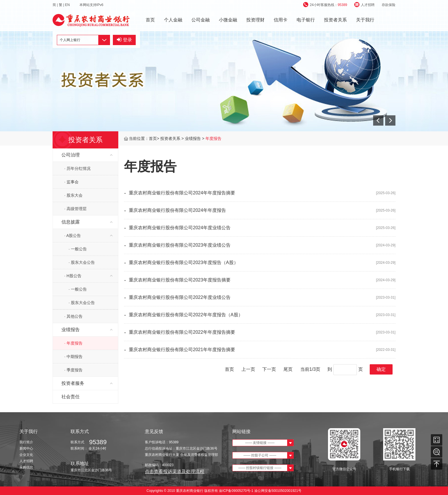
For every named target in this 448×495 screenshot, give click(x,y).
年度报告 (213, 138)
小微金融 (228, 20)
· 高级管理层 (75, 209)
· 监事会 (71, 182)
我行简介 (26, 442)
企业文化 (26, 455)
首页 (150, 20)
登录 (124, 40)
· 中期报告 (73, 357)
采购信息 (26, 467)
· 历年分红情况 (77, 168)
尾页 (288, 369)
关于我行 (365, 20)
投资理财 (255, 20)
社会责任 (71, 397)
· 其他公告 (73, 316)
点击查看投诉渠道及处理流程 (175, 471)
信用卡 (281, 20)
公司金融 (201, 20)
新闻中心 (26, 448)
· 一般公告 (78, 249)
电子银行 (306, 20)
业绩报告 (193, 138)
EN (68, 5)
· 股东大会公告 (82, 262)
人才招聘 (364, 5)
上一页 (248, 369)
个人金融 (173, 20)
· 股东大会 (73, 195)
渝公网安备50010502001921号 (278, 491)
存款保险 (389, 5)
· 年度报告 (73, 343)
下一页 (269, 369)
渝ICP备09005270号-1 (236, 491)
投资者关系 (335, 20)
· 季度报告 (73, 370)
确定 (381, 369)
